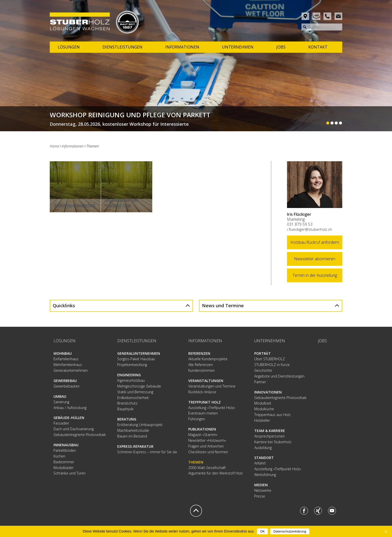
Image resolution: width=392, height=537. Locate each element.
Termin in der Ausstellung (315, 275)
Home (54, 146)
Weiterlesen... (196, 119)
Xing (318, 511)
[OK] (386, 531)
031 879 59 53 (300, 224)
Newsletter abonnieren (315, 259)
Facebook (304, 511)
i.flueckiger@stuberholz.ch (309, 229)
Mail (338, 16)
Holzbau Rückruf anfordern (315, 242)
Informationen (73, 146)
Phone (327, 16)
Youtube (332, 511)
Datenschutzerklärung (290, 531)
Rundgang (316, 16)
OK (262, 531)
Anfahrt (305, 16)
